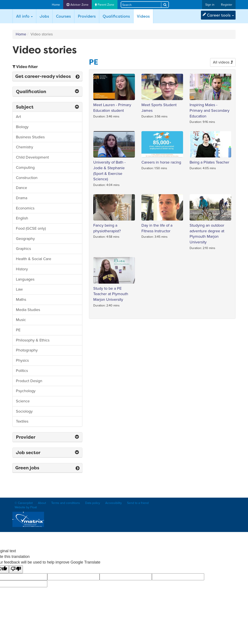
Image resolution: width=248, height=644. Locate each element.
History (22, 269)
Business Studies (30, 137)
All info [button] (24, 16)
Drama (22, 198)
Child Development (32, 157)
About (42, 503)
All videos (223, 62)
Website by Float (26, 507)
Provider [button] (47, 437)
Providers (87, 16)
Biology (22, 127)
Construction (27, 178)
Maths (21, 299)
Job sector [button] (47, 452)
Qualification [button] (47, 91)
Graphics (23, 249)
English (22, 218)
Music (21, 320)
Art (18, 117)
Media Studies (28, 310)
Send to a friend (138, 503)
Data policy (93, 503)
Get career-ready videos (47, 76)
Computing (25, 167)
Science (23, 401)
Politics (22, 371)
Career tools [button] (218, 15)
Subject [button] (47, 107)
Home (56, 5)
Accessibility (114, 503)
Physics (22, 360)
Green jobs (47, 468)
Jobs (44, 16)
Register (227, 5)
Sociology (24, 411)
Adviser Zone (77, 5)
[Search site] (141, 4)
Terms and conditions (66, 503)
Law (19, 289)
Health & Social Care (34, 259)
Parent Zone (105, 5)
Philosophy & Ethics (33, 340)
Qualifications (116, 16)
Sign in (210, 5)
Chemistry (25, 147)
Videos (145, 16)
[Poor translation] (16, 569)
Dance (21, 188)
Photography (27, 350)
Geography (25, 239)
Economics (25, 208)
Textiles (22, 421)
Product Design (29, 381)
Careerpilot (29, 5)
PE (18, 330)
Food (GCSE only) (31, 228)
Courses (63, 16)
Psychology (26, 391)
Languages (25, 279)
